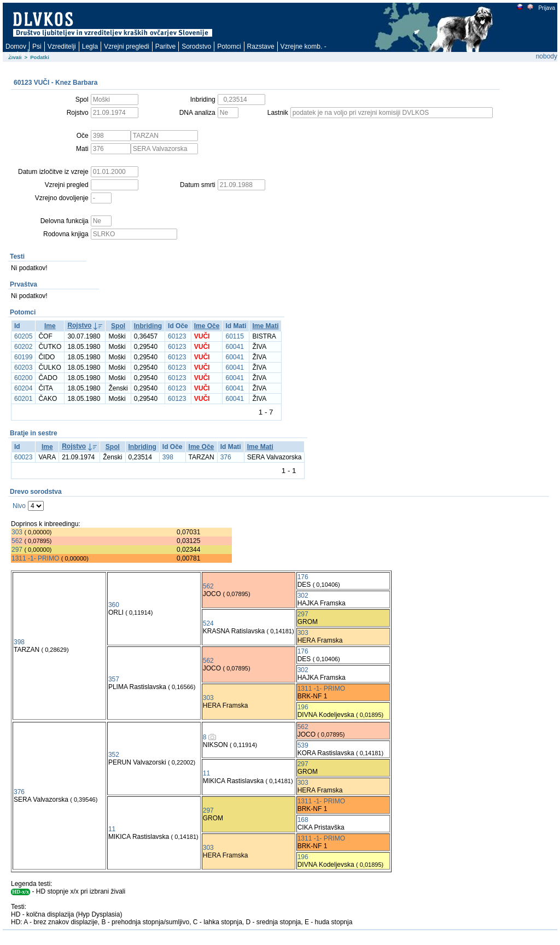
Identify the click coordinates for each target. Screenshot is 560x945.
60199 (23, 357)
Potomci (229, 46)
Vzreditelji (62, 46)
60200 (23, 378)
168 (303, 820)
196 (303, 707)
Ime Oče (207, 326)
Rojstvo (79, 325)
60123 (177, 336)
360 (114, 605)
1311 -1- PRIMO (35, 558)
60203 (23, 367)
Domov (16, 46)
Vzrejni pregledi (127, 46)
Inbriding (148, 326)
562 (17, 541)
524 (208, 623)
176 (303, 577)
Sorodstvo (196, 46)
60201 (23, 399)
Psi (37, 46)
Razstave (261, 46)
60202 (23, 347)
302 (303, 596)
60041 (234, 347)
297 (17, 550)
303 (17, 532)
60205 (23, 336)
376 (226, 457)
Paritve (165, 46)
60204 (23, 388)
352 (114, 755)
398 (168, 457)
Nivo (19, 506)
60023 (23, 457)
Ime (50, 326)
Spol (118, 326)
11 (206, 773)
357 (114, 679)
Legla (90, 46)
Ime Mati (265, 326)
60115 (234, 336)
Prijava (546, 8)
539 (303, 745)
